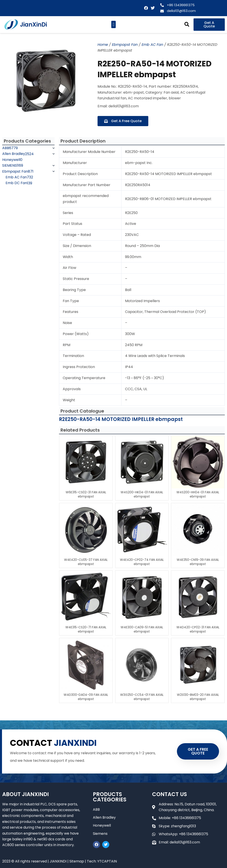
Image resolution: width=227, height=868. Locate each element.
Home (103, 45)
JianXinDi (33, 25)
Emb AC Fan (152, 45)
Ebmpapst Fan (125, 45)
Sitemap (77, 861)
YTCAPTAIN (107, 861)
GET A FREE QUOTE (198, 751)
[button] (113, 24)
